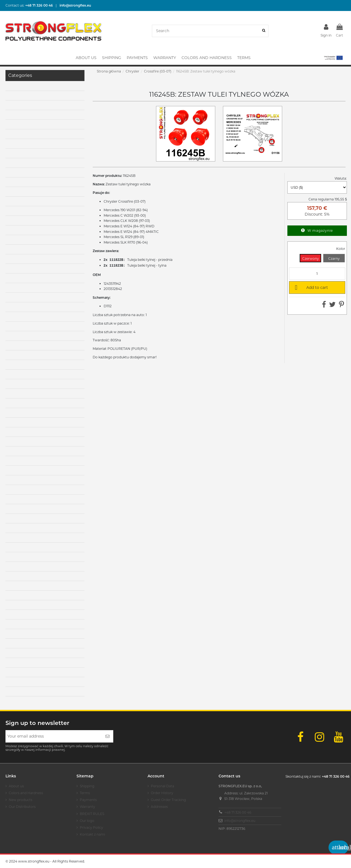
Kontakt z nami (92, 834)
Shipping (87, 786)
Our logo (87, 821)
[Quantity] (317, 274)
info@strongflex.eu (240, 821)
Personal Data (162, 786)
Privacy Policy (91, 827)
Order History (162, 793)
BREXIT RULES (92, 814)
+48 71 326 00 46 (238, 812)
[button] (333, 58)
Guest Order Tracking (168, 800)
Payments (88, 800)
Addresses (159, 807)
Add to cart (310, 287)
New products (21, 800)
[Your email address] (54, 736)
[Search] (264, 31)
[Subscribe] (107, 736)
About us (16, 786)
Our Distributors (22, 807)
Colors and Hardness (26, 793)
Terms (85, 793)
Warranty (87, 807)
